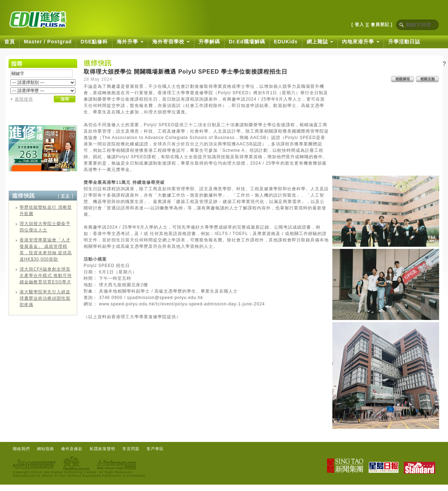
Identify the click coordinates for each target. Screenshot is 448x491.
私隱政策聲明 (102, 449)
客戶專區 (155, 449)
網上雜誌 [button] (320, 42)
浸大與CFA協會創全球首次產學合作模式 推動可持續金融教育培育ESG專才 (46, 276)
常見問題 (131, 449)
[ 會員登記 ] (380, 25)
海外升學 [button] (130, 42)
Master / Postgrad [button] (48, 42)
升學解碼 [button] (209, 42)
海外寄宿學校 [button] (171, 42)
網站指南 (46, 449)
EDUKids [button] (286, 42)
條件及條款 (72, 449)
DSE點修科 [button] (94, 42)
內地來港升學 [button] (361, 42)
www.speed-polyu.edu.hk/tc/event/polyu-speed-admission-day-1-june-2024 (182, 304)
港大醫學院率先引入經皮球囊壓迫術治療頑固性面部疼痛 (45, 298)
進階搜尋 (24, 99)
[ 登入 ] (360, 25)
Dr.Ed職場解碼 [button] (247, 42)
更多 (65, 196)
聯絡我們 (21, 449)
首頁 (10, 42)
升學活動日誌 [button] (404, 42)
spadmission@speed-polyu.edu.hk (165, 298)
